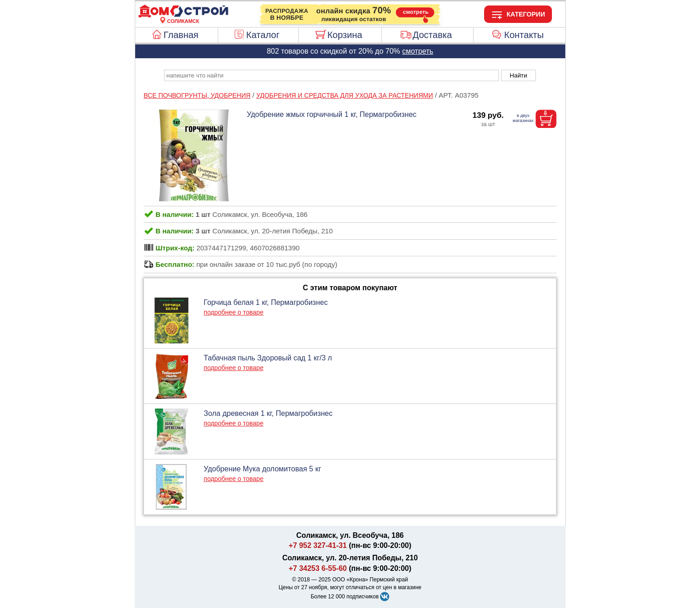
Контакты (524, 35)
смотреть (418, 51)
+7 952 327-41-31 (318, 545)
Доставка (432, 35)
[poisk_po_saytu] (331, 75)
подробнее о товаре (233, 312)
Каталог (263, 35)
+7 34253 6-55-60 (318, 568)
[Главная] (183, 16)
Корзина (345, 35)
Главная (181, 35)
